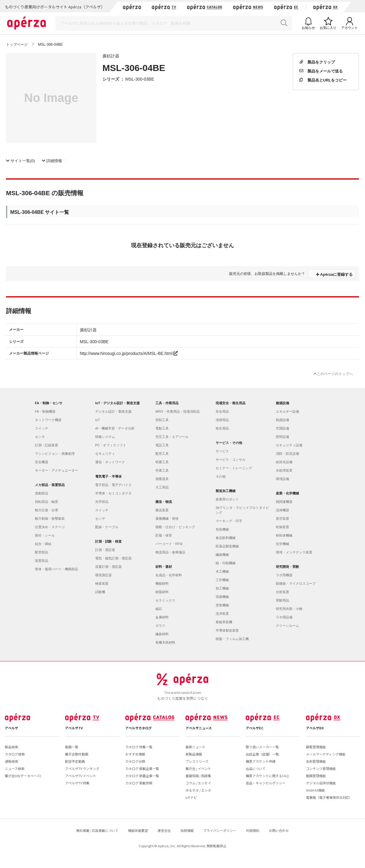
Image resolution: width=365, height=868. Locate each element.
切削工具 (162, 420)
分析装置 (282, 592)
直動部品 (42, 493)
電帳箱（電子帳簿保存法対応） (329, 797)
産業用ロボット (227, 499)
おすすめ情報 (135, 754)
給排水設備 (284, 462)
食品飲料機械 (226, 538)
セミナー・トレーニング (234, 468)
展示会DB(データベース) (23, 776)
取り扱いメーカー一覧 (262, 747)
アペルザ (11, 728)
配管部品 (42, 552)
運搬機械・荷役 (167, 519)
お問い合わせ (279, 830)
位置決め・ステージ (50, 527)
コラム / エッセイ (198, 783)
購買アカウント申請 (261, 761)
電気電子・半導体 (108, 476)
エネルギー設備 (287, 411)
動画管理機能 (316, 776)
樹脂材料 (162, 592)
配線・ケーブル (107, 527)
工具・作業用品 (167, 403)
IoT (98, 420)
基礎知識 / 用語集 (198, 776)
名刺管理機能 (316, 761)
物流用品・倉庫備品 (170, 552)
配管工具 (162, 454)
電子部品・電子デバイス (113, 485)
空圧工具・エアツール (172, 437)
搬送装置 (162, 510)
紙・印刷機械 (226, 563)
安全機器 (42, 462)
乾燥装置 (282, 527)
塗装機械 (222, 605)
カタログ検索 (15, 754)
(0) (20, 160)
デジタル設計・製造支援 (113, 411)
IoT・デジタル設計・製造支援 (118, 403)
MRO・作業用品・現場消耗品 (178, 411)
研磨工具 (162, 462)
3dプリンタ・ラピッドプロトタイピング (242, 510)
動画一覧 (72, 747)
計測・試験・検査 (108, 541)
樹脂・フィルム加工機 (232, 639)
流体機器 (282, 510)
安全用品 (222, 411)
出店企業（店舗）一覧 (262, 754)
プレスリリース (197, 761)
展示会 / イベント (198, 768)
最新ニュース (195, 747)
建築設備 (282, 403)
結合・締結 (43, 544)
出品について (256, 768)
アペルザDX (315, 728)
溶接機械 (222, 597)
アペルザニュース (199, 728)
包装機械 (222, 529)
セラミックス (165, 600)
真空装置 (282, 519)
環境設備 (282, 479)
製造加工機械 (226, 491)
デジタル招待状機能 (321, 783)
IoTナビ (191, 797)
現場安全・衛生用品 (231, 403)
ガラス (160, 626)
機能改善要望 (138, 830)
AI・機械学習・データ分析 (115, 428)
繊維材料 (162, 634)
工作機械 (222, 580)
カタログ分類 (135, 761)
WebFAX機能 (315, 790)
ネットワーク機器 (48, 420)
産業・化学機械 (287, 493)
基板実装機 (224, 622)
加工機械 (222, 588)
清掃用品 (222, 420)
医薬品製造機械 (227, 546)
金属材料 (162, 617)
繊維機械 (222, 555)
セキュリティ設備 (289, 445)
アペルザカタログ (139, 728)
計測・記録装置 (47, 445)
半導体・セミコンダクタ (113, 493)
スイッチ (42, 428)
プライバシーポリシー (220, 830)
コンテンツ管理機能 (321, 768)
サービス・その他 (229, 443)
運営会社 (164, 830)
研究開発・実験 (287, 567)
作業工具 (162, 470)
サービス (222, 451)
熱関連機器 (284, 502)
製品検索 (11, 747)
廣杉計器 (111, 56)
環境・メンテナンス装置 (294, 552)
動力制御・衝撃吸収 (50, 519)
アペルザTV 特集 (77, 783)
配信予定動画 (75, 761)
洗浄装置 (222, 614)
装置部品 (42, 561)
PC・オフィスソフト (111, 445)
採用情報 (187, 830)
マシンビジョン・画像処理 (55, 454)
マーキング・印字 (229, 521)
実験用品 (282, 600)
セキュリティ (105, 454)
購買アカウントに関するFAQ (267, 776)
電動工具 (162, 428)
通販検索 (11, 761)
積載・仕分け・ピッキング (175, 527)
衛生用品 (222, 428)
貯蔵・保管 (164, 535)
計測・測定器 (105, 550)
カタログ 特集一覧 (139, 747)
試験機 (100, 592)
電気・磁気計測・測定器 (113, 558)
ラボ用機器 (284, 575)
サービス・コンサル (231, 460)
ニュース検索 (15, 768)
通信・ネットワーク (110, 462)
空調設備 (282, 428)
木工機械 (222, 571)
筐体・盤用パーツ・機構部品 (56, 569)
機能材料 (162, 583)
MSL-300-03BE (140, 79)
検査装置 (102, 583)
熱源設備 (282, 420)
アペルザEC (255, 728)
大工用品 (162, 487)
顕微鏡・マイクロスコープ (296, 583)
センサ (40, 437)
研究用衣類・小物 (289, 609)
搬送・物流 (164, 502)
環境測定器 (103, 575)
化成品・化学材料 (169, 575)
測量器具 (162, 479)
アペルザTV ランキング (82, 768)
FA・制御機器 (45, 411)
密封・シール (45, 535)
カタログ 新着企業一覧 (142, 776)
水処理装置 (284, 470)
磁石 (159, 609)
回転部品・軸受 (47, 502)
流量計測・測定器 (108, 567)
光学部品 (102, 502)
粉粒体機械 (284, 535)
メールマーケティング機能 (326, 754)
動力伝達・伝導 (47, 510)
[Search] (174, 23)
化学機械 (282, 544)
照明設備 (282, 437)
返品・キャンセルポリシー (266, 783)
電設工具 (162, 445)
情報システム (105, 437)
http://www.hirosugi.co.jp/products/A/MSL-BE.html (129, 353)
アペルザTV (74, 728)
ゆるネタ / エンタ (198, 790)
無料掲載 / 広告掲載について (97, 830)
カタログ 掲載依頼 (139, 783)
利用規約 (253, 830)
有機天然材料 (165, 642)
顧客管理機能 (316, 747)
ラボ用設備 (284, 617)
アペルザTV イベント (81, 776)
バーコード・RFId (169, 544)
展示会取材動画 (77, 754)
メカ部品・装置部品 (50, 485)
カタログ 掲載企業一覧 (142, 768)
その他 (221, 476)
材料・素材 (164, 567)
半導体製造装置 (227, 630)
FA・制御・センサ (49, 403)
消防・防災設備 (287, 454)
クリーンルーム (287, 626)
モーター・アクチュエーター (56, 470)
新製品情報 (194, 754)
